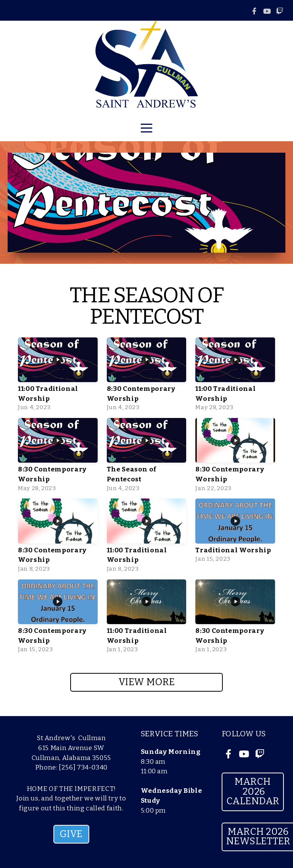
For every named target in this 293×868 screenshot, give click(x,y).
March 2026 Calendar (253, 791)
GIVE (71, 834)
